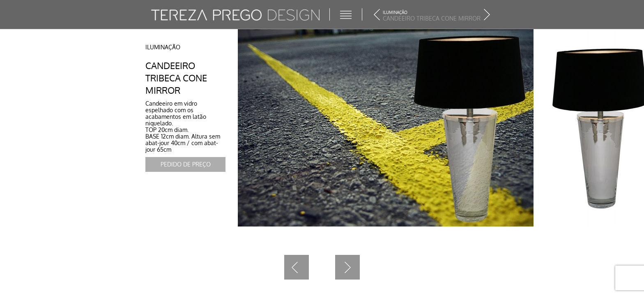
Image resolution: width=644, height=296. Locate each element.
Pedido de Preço (186, 164)
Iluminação (163, 47)
